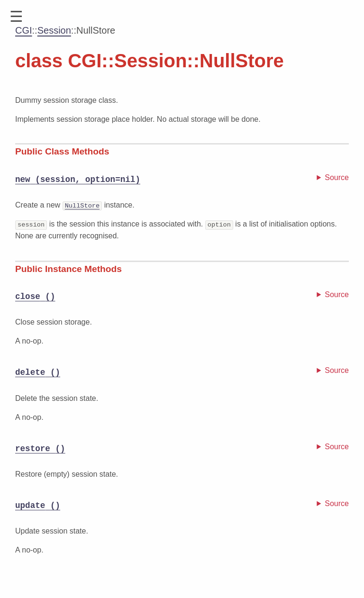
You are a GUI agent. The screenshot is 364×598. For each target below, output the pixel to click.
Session (54, 30)
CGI (24, 30)
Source (337, 177)
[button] (16, 17)
